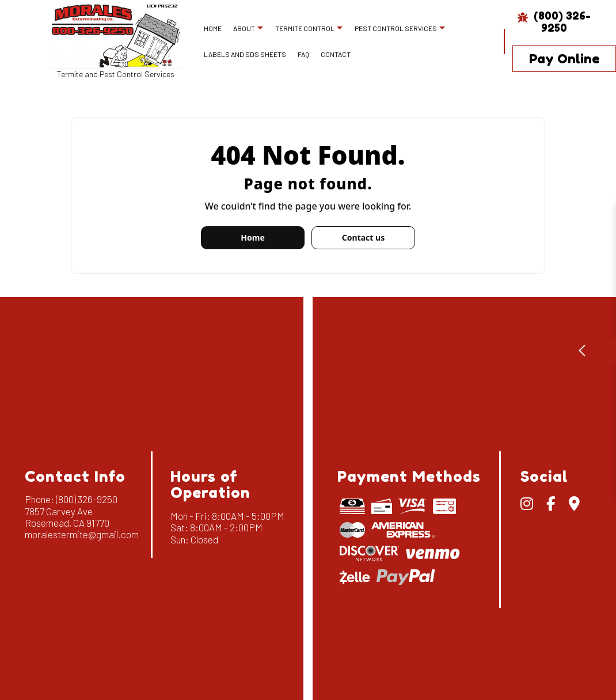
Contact (336, 54)
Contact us (363, 237)
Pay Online (564, 59)
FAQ (303, 54)
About (244, 28)
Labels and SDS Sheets (245, 54)
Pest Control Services (396, 28)
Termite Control (305, 28)
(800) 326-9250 (554, 21)
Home (213, 28)
